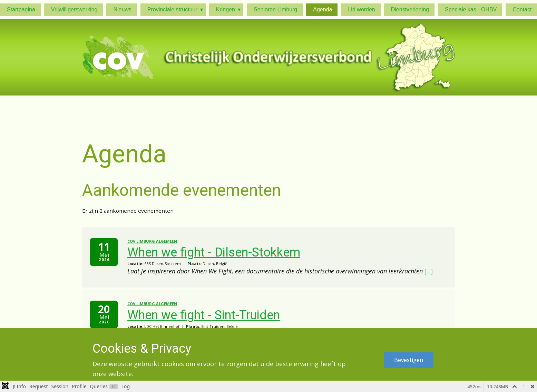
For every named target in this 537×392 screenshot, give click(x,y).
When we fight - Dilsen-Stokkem (214, 252)
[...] (429, 271)
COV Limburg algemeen (152, 241)
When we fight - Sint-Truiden (204, 315)
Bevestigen (409, 360)
